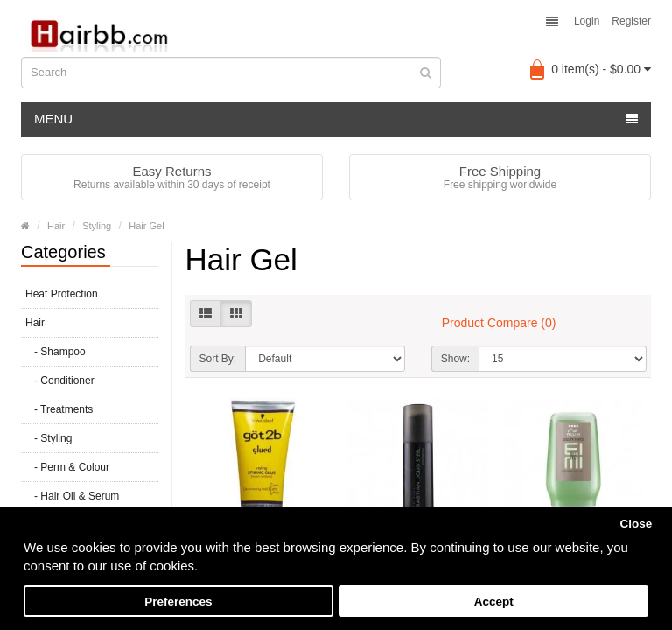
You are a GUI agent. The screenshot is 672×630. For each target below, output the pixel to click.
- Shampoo (56, 352)
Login (587, 21)
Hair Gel (146, 226)
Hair (56, 226)
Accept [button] (494, 602)
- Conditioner (60, 381)
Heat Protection (62, 294)
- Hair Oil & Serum (72, 496)
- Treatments (59, 409)
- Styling (49, 438)
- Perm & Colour (67, 467)
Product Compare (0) (499, 323)
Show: (455, 359)
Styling (97, 226)
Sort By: (218, 359)
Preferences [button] (178, 602)
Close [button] (636, 524)
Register (631, 21)
